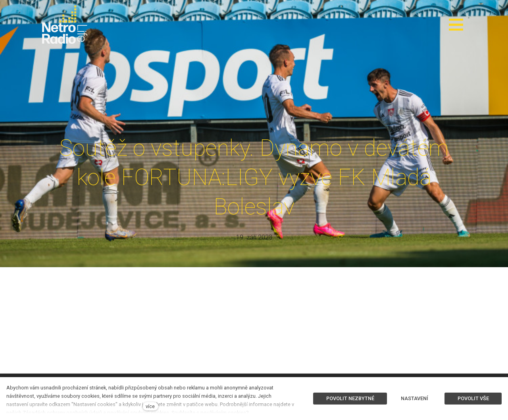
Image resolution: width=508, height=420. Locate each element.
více (150, 406)
